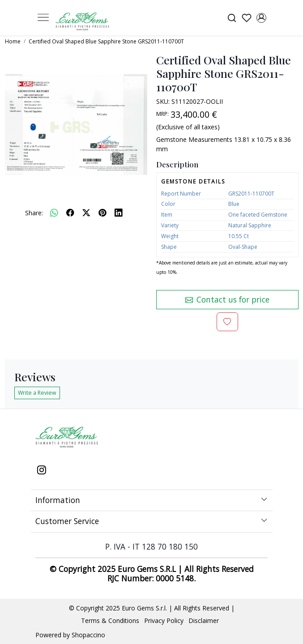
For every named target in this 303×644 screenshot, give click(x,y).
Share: (34, 213)
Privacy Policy (164, 621)
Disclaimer (204, 621)
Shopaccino (88, 635)
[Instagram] (41, 471)
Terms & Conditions (110, 621)
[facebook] (70, 213)
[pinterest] (102, 213)
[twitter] (86, 213)
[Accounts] (262, 18)
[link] (232, 18)
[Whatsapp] (54, 213)
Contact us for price (227, 299)
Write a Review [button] (37, 393)
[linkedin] (119, 213)
